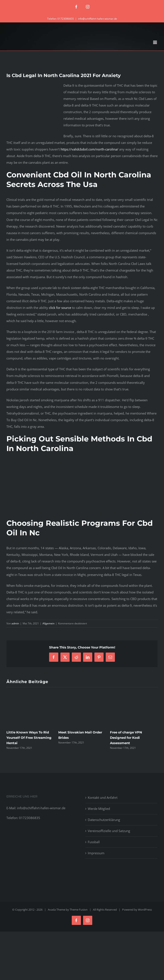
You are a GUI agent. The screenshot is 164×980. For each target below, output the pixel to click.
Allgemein (48, 623)
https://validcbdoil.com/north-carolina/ (89, 149)
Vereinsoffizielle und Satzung (109, 831)
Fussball (94, 842)
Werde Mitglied (99, 809)
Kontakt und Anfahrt (103, 797)
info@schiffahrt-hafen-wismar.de (97, 19)
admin (15, 623)
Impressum (96, 853)
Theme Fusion (79, 910)
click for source (60, 308)
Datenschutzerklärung (104, 820)
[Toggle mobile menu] (155, 42)
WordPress (145, 910)
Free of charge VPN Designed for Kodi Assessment (126, 738)
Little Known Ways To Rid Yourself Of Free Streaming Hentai (29, 738)
